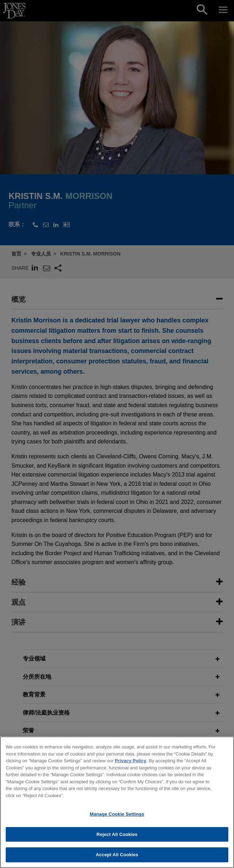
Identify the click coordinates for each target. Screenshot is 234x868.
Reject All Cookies (117, 838)
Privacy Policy (131, 764)
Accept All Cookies (117, 858)
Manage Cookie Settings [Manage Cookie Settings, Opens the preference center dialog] (117, 817)
